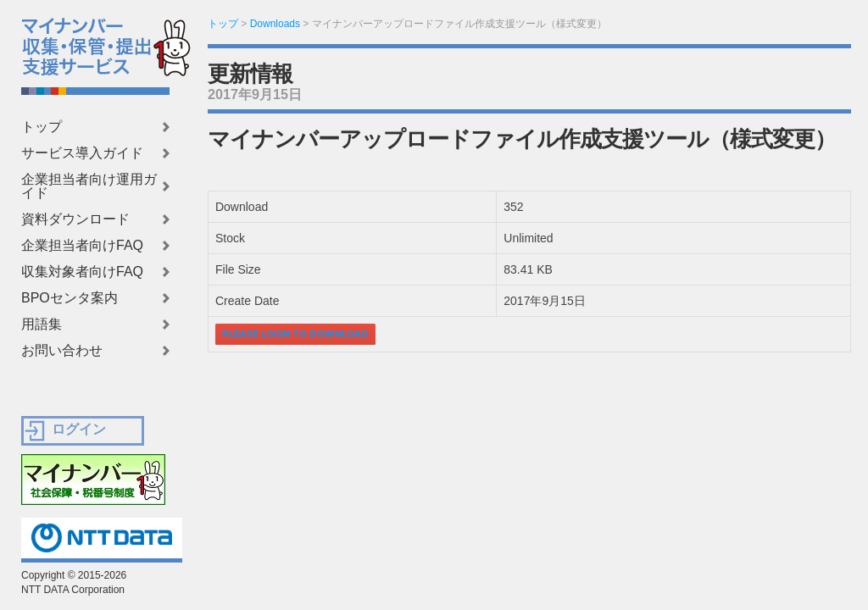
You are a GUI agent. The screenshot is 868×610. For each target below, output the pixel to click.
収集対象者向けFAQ (82, 272)
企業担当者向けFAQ (82, 246)
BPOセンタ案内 (70, 298)
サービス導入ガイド (82, 153)
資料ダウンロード (75, 219)
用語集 (42, 324)
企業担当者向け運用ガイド (89, 186)
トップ (42, 127)
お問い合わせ (62, 351)
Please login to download (295, 334)
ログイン (79, 429)
